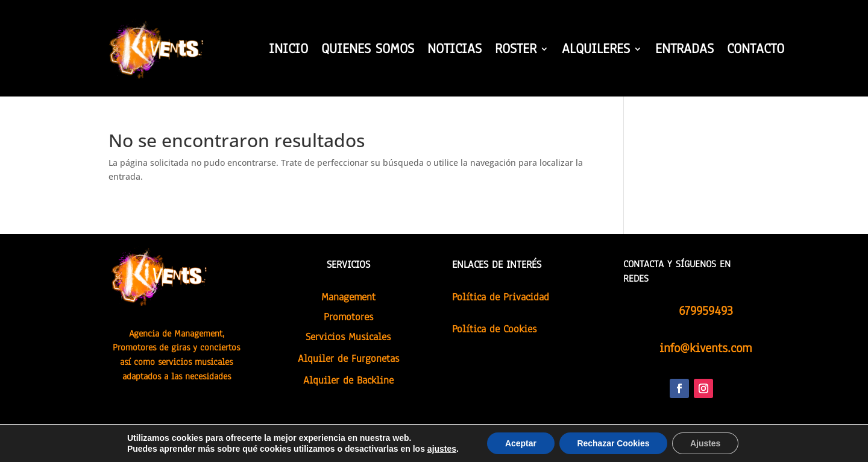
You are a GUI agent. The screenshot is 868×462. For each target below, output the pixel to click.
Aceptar (520, 443)
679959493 (706, 311)
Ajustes (706, 443)
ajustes (441, 449)
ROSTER (516, 51)
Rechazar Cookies (613, 443)
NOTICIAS (454, 51)
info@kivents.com (706, 348)
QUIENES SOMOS (368, 51)
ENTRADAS (684, 51)
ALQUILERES (596, 51)
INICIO (288, 51)
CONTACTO (756, 51)
